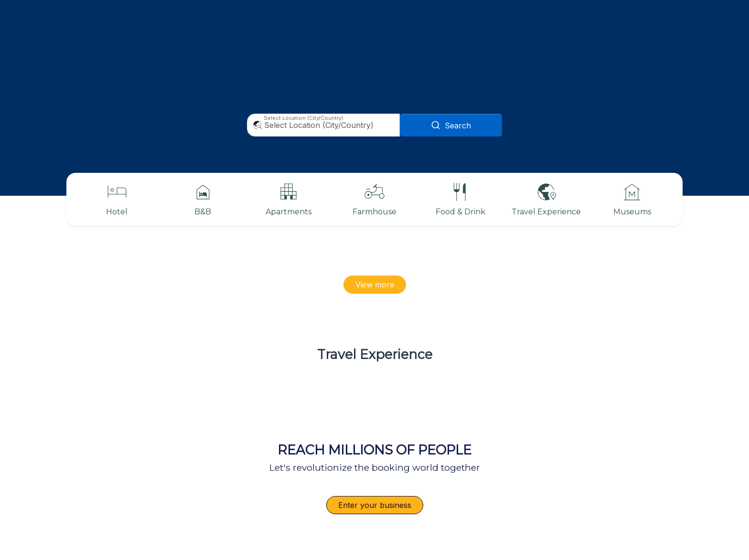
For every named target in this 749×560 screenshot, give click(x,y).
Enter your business (375, 505)
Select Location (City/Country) (304, 118)
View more (375, 285)
